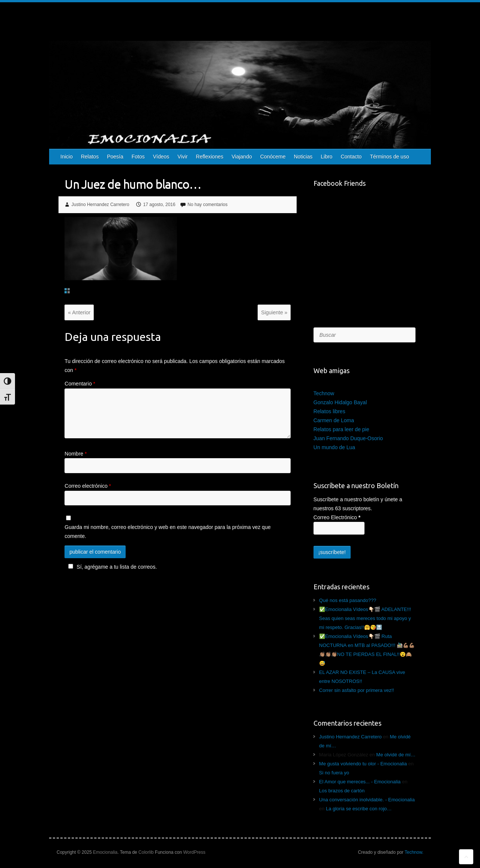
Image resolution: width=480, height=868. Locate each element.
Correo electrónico (88, 486)
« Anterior (79, 312)
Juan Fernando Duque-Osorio (348, 438)
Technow (324, 393)
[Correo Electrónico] (339, 528)
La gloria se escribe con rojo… (359, 809)
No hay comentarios (208, 205)
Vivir (182, 157)
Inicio (67, 157)
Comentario (80, 384)
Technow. (414, 852)
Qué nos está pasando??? (348, 600)
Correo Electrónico (337, 517)
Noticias (303, 157)
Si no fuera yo (334, 773)
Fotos (138, 157)
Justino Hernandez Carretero (100, 205)
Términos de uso (389, 157)
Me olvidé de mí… (396, 755)
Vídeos (161, 157)
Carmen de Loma (334, 420)
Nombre (76, 454)
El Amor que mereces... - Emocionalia (360, 782)
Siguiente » (274, 312)
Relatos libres (329, 411)
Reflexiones (209, 157)
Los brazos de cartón (342, 791)
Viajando (241, 157)
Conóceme (273, 157)
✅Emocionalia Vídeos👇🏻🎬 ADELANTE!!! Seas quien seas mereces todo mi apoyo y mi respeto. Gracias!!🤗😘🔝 (365, 618)
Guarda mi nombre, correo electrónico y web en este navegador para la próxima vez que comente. (167, 532)
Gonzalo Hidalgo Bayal (340, 402)
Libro (326, 157)
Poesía (115, 157)
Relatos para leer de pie (341, 429)
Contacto (351, 157)
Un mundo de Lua (334, 447)
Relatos (90, 157)
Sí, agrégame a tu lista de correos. (111, 567)
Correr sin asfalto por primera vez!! (357, 690)
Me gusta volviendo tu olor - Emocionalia (363, 764)
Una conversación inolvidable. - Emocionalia (367, 800)
